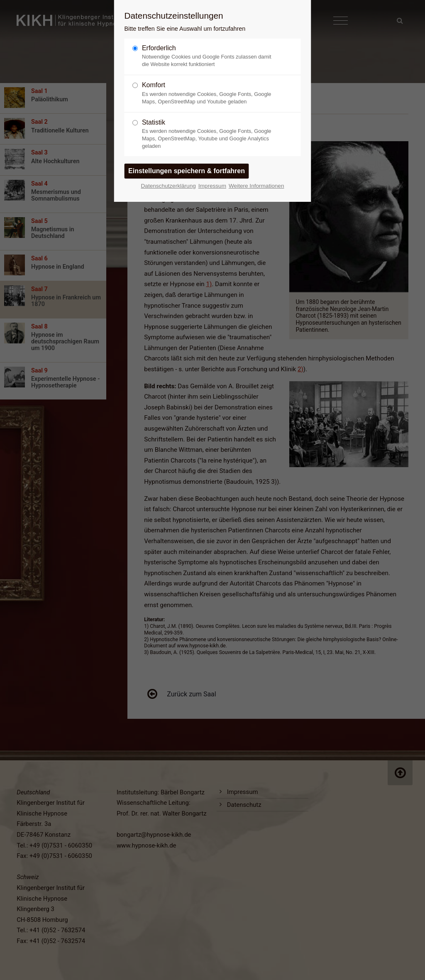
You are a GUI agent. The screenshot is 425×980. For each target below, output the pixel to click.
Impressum (212, 186)
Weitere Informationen (256, 186)
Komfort (209, 93)
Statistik (209, 134)
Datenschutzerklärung (169, 186)
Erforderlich (209, 56)
